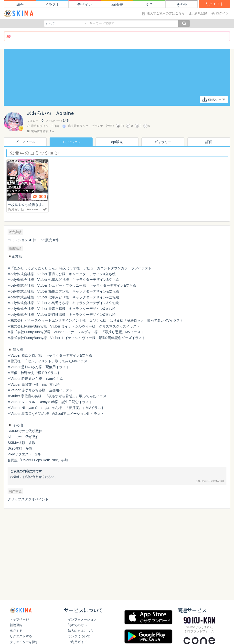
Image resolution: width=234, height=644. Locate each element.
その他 (182, 5)
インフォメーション (82, 619)
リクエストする (21, 636)
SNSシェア (214, 100)
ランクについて (79, 636)
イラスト (52, 5)
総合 (20, 5)
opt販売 (117, 5)
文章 (149, 5)
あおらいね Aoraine (23, 209)
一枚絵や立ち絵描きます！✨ (32, 205)
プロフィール (25, 142)
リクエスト (215, 4)
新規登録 (16, 625)
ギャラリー (163, 142)
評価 (209, 142)
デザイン (85, 5)
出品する (16, 631)
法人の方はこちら (81, 631)
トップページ (19, 619)
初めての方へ (77, 625)
